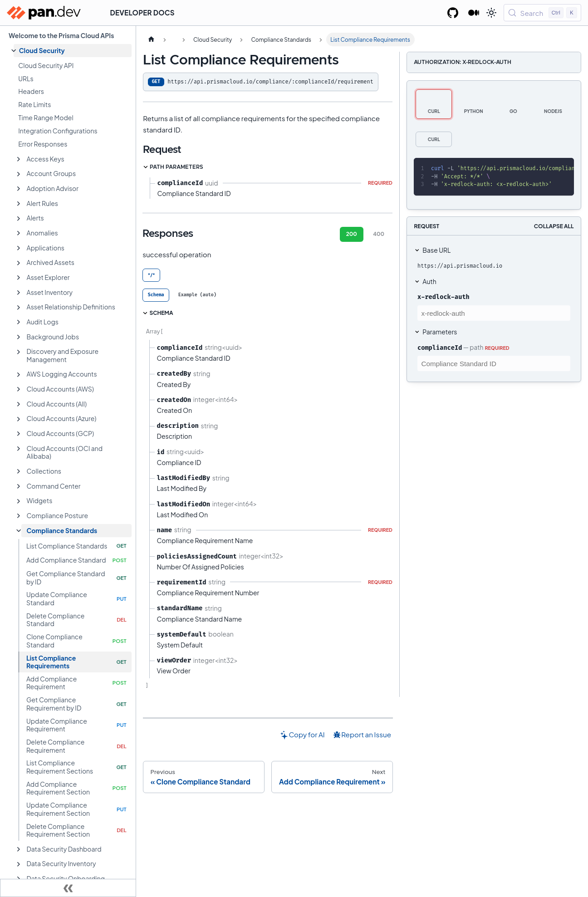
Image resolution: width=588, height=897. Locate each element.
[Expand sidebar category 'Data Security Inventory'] (19, 864)
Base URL (436, 250)
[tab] (156, 295)
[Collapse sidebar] (68, 888)
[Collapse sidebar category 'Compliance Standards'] (19, 531)
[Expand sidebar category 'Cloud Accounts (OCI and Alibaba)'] (19, 449)
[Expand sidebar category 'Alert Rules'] (19, 204)
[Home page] (151, 39)
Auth (429, 281)
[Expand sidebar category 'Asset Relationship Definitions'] (19, 308)
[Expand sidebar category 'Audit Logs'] (19, 322)
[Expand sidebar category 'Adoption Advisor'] (19, 189)
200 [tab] (352, 234)
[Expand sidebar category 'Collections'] (19, 471)
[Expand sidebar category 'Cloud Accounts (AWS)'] (19, 389)
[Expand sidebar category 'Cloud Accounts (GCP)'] (19, 434)
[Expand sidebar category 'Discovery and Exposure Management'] (19, 352)
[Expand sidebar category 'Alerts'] (19, 219)
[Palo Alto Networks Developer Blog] (474, 13)
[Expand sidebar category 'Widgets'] (19, 501)
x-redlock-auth (443, 297)
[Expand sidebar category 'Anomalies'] (19, 233)
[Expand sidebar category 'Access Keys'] (19, 159)
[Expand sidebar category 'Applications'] (19, 248)
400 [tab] (379, 234)
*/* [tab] (152, 275)
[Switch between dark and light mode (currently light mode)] (491, 13)
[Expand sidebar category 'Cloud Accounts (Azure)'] (19, 419)
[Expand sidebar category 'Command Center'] (19, 486)
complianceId (440, 348)
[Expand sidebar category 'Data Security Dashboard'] (19, 849)
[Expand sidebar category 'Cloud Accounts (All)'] (19, 404)
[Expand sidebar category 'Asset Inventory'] (19, 293)
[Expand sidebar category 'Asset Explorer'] (19, 278)
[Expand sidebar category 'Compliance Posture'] (19, 516)
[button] (73, 51)
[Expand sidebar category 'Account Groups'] (19, 174)
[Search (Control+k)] (542, 13)
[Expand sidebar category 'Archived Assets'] (19, 263)
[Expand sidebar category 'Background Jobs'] (19, 337)
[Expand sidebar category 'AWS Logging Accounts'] (19, 375)
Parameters (440, 332)
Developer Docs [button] (142, 12)
